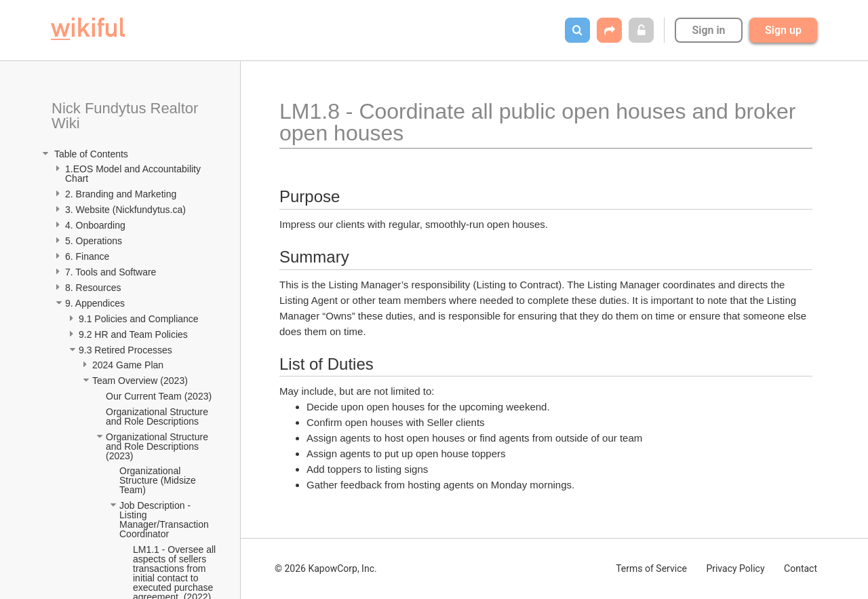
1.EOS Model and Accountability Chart (134, 174)
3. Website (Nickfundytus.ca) (125, 210)
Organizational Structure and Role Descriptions (158, 417)
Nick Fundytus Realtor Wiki (127, 116)
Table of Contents (90, 154)
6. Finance (87, 256)
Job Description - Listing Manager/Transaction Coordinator (165, 520)
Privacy (735, 568)
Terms (651, 568)
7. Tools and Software (111, 272)
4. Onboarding (97, 225)
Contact (801, 568)
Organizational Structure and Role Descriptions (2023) (158, 446)
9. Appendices (96, 303)
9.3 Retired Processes (127, 350)
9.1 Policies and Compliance (140, 319)
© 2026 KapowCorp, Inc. (326, 568)
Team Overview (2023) (140, 381)
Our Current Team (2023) (159, 396)
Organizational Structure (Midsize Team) (159, 480)
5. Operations (94, 241)
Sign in (708, 30)
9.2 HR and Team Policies (135, 334)
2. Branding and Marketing (121, 194)
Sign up (783, 30)
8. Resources (93, 288)
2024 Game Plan (129, 365)
